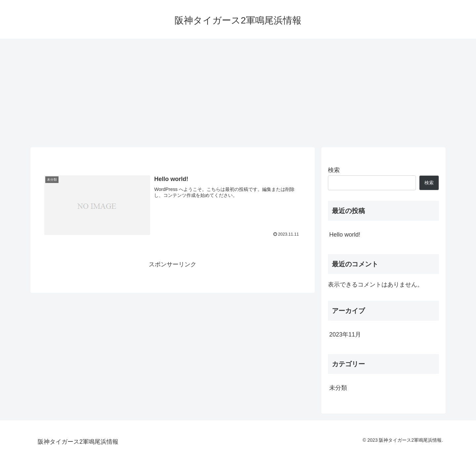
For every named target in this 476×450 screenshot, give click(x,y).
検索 (334, 170)
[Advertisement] (238, 93)
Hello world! (345, 235)
